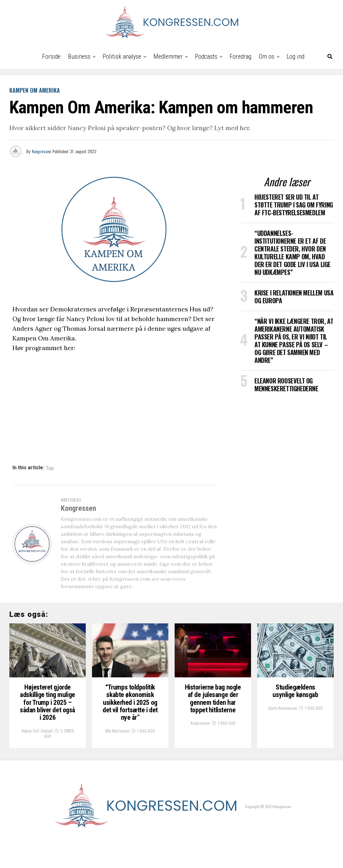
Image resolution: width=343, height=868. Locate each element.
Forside (51, 56)
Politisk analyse (122, 56)
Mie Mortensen (117, 757)
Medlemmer (168, 56)
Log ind (295, 56)
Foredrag (240, 56)
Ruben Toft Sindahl (37, 757)
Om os (267, 56)
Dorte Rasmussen (283, 732)
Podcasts (206, 56)
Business (79, 56)
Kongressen (41, 151)
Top (50, 468)
